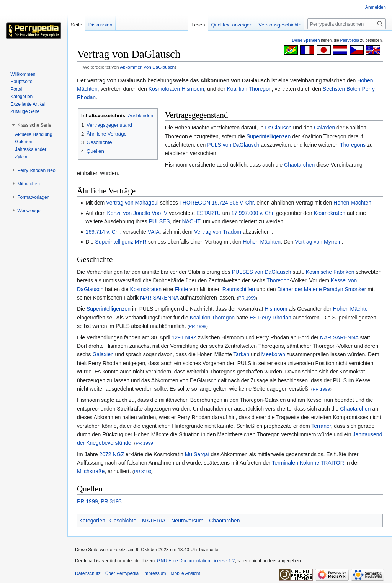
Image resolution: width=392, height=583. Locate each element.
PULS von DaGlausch (233, 145)
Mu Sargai (197, 454)
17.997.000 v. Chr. (253, 213)
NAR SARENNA (159, 298)
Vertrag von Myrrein (318, 242)
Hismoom (193, 89)
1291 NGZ (184, 337)
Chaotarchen (299, 165)
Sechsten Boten (342, 89)
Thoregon (278, 280)
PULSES (159, 221)
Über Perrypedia (122, 573)
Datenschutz (88, 573)
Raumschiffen (239, 289)
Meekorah (273, 354)
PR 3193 (143, 471)
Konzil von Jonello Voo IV (137, 213)
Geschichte (123, 521)
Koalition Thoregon (249, 89)
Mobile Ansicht (185, 573)
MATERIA (154, 521)
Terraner (321, 426)
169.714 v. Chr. (103, 232)
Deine (306, 40)
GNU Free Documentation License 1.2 (196, 561)
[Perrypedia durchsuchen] (347, 24)
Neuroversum (187, 521)
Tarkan (241, 354)
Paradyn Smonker (345, 289)
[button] (34, 125)
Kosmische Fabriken (330, 272)
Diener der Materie (300, 289)
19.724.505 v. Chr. (233, 203)
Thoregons (353, 145)
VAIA (154, 232)
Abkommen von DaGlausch (147, 67)
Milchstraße (91, 471)
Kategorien (92, 521)
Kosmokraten (164, 89)
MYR (141, 242)
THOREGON (195, 203)
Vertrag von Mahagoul (132, 203)
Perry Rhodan (275, 318)
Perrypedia (350, 40)
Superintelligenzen (269, 136)
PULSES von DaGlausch (262, 272)
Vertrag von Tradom (218, 232)
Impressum (154, 573)
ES (253, 318)
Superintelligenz (114, 242)
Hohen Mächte (350, 309)
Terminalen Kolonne (296, 463)
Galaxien (324, 128)
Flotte (181, 289)
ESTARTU (209, 213)
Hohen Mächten (352, 203)
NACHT (191, 221)
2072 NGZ (112, 454)
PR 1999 (247, 298)
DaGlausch (278, 128)
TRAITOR (332, 463)
